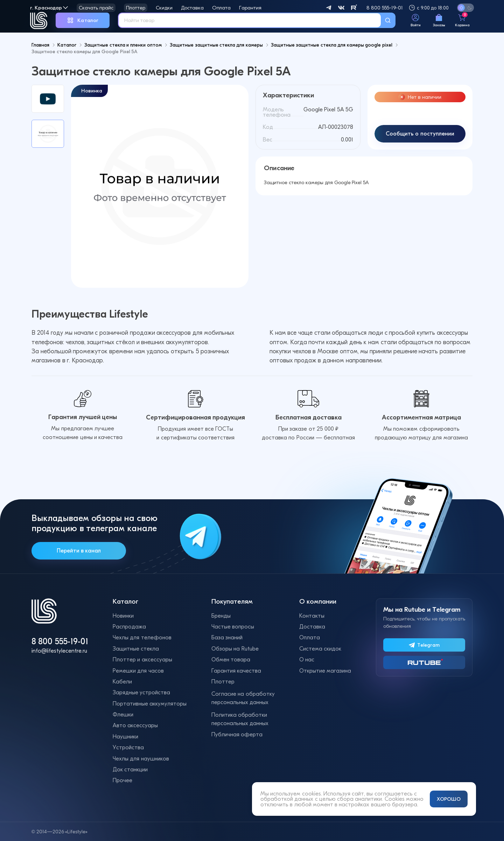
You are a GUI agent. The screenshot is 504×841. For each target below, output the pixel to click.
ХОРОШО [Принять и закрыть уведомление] (449, 799)
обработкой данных (287, 799)
